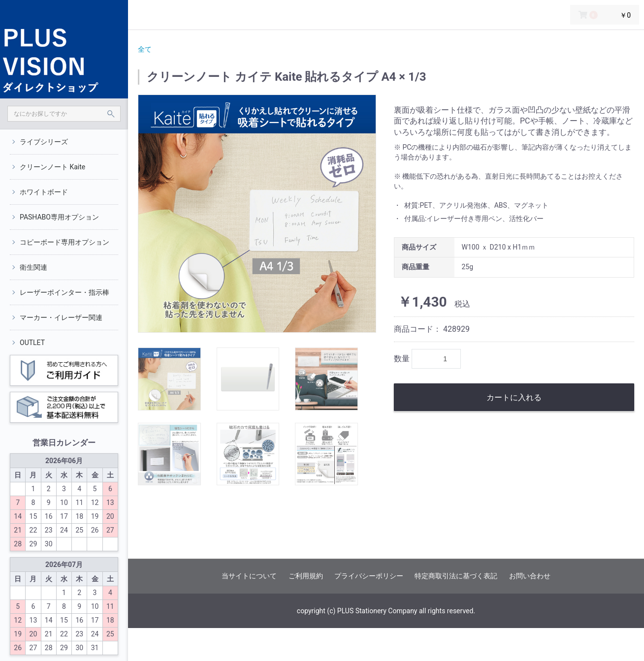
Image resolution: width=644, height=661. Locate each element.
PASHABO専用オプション (59, 217)
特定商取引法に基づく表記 (456, 576)
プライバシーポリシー (369, 576)
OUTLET (32, 343)
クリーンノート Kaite (52, 167)
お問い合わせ (530, 576)
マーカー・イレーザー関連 (61, 317)
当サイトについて (249, 576)
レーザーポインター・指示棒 (64, 292)
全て (145, 49)
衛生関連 (33, 267)
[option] (257, 214)
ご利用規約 (306, 576)
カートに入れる (514, 397)
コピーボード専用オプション (64, 242)
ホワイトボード (44, 192)
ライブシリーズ (44, 142)
